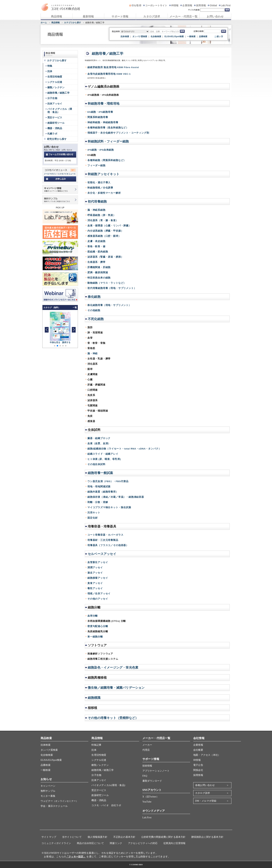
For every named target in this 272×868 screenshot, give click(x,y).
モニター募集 (48, 796)
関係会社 (198, 770)
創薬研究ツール (56, 123)
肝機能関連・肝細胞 (99, 267)
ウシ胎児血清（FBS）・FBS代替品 (108, 481)
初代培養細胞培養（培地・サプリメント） (112, 288)
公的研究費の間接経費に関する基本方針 (163, 837)
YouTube (147, 802)
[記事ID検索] (212, 31)
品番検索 (203, 36)
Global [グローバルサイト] (213, 5)
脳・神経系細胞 (96, 210)
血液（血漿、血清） (99, 443)
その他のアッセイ (98, 599)
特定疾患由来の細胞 (99, 278)
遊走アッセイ (95, 573)
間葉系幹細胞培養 (98, 117)
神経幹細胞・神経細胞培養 (103, 122)
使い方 (220, 36)
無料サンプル (48, 791)
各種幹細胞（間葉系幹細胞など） (107, 160)
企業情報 (187, 5)
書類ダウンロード (152, 781)
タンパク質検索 (140, 36)
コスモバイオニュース (67, 174)
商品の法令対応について (90, 843)
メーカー (147, 745)
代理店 (146, 750)
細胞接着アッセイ (98, 578)
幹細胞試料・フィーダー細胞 (108, 141)
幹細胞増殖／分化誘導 (100, 188)
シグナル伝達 (55, 82)
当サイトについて (72, 837)
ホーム (44, 23)
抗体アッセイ (55, 104)
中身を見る (55, 342)
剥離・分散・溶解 (98, 502)
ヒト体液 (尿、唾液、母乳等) (104, 459)
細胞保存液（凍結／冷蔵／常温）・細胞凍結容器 (116, 497)
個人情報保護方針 (97, 837)
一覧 (75, 308)
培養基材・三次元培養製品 (103, 540)
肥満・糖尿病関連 (98, 273)
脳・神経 (93, 353)
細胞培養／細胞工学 (108, 54)
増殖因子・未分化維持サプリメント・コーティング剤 (118, 133)
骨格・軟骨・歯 (96, 246)
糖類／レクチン (56, 87)
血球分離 (93, 616)
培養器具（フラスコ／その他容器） (108, 545)
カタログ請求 (152, 16)
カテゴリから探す (73, 23)
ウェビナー (59, 801)
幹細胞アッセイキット (104, 174)
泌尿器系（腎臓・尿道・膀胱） (105, 257)
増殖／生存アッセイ (99, 594)
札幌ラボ (52, 134)
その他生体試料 (96, 464)
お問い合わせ (215, 16)
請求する (66, 342)
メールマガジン (50, 174)
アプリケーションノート (156, 771)
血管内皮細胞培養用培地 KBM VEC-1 (109, 74)
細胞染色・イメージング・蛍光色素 (113, 668)
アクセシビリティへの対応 (143, 843)
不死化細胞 (96, 319)
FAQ (145, 776)
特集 (50, 66)
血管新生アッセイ (98, 562)
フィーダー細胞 (96, 165)
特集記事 (96, 745)
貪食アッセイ (95, 583)
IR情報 (175, 5)
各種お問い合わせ (205, 785)
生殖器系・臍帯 (96, 262)
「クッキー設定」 (76, 857)
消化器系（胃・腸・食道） (103, 220)
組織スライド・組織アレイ (103, 454)
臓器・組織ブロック (99, 438)
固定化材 (93, 518)
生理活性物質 (55, 77)
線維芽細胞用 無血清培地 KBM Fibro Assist (113, 67)
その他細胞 (94, 310)
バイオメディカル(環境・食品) (108, 785)
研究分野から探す (57, 139)
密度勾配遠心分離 (98, 626)
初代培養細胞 (97, 202)
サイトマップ (49, 837)
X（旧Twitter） (151, 797)
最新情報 (88, 16)
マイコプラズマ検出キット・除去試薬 (109, 507)
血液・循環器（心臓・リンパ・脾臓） (109, 226)
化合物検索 (156, 36)
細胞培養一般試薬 (100, 473)
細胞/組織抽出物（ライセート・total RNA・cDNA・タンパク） (124, 449)
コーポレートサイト (156, 5)
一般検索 (191, 36)
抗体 (50, 71)
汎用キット (94, 513)
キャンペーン (48, 786)
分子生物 (52, 98)
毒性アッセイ (95, 588)
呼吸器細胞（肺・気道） (102, 215)
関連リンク (116, 843)
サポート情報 (120, 16)
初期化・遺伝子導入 (99, 183)
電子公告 (198, 765)
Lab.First (226, 5)
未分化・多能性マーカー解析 (104, 193)
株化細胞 (94, 297)
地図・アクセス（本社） (207, 755)
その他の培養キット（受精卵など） (113, 718)
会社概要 (198, 750)
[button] (74, 330)
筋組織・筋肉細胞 (98, 252)
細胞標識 (94, 698)
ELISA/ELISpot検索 (174, 36)
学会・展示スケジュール (54, 806)
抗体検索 (125, 36)
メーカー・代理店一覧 (184, 16)
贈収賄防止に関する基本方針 (207, 837)
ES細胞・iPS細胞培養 (100, 112)
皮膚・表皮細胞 (96, 241)
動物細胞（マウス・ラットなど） (107, 283)
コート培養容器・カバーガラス (105, 535)
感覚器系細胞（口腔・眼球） (104, 236)
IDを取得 (136, 5)
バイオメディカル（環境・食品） (60, 110)
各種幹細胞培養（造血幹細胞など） (108, 128)
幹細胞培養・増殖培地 (104, 104)
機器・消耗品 (55, 128)
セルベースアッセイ (102, 554)
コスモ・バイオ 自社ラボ (106, 805)
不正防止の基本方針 (124, 837)
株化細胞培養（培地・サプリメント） (109, 305)
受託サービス (55, 117)
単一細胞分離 (95, 637)
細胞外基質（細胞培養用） (103, 492)
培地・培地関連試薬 (99, 487)
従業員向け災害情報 (175, 843)
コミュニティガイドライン (56, 843)
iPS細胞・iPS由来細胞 (101, 150)
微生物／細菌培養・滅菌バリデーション (116, 688)
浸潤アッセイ (95, 568)
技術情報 (147, 766)
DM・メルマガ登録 (206, 801)
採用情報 (201, 5)
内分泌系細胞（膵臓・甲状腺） (105, 231)
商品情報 (57, 16)
